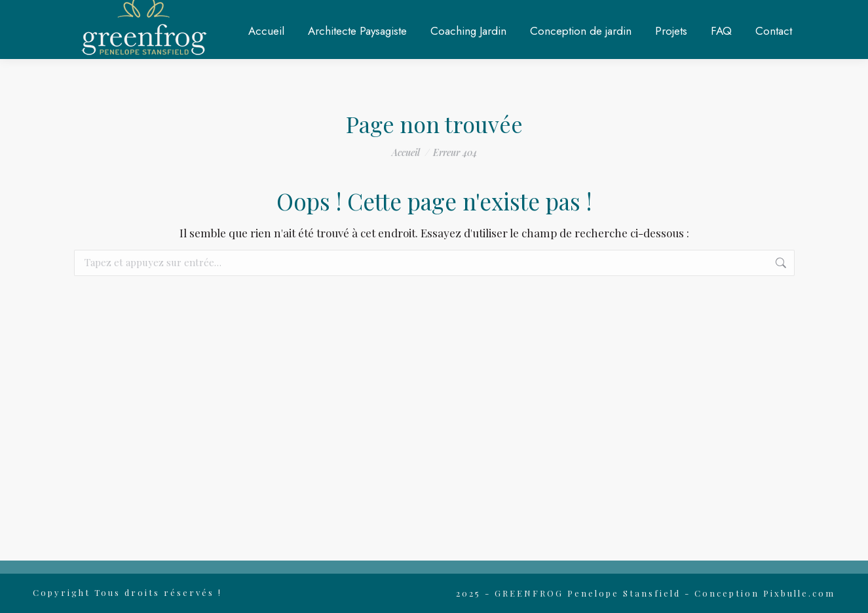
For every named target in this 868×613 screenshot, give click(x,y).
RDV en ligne (674, 15)
